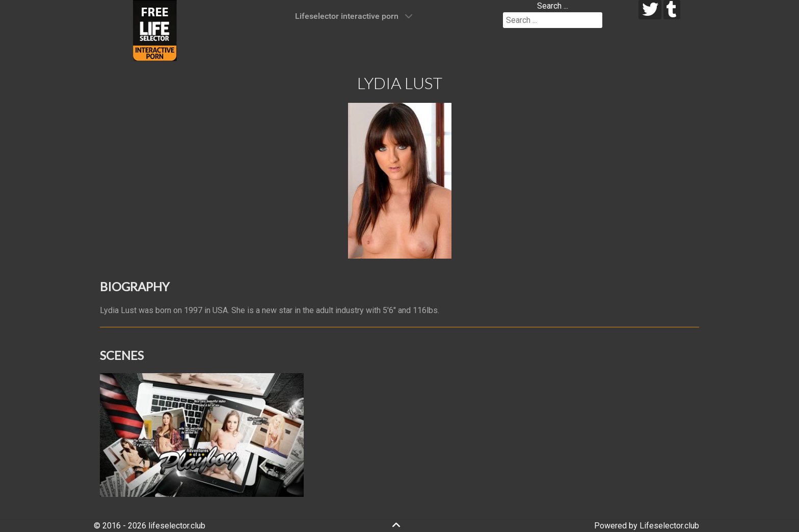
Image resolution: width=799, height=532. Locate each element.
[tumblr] (672, 10)
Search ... (553, 6)
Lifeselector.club (669, 526)
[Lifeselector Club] (155, 30)
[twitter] (650, 10)
